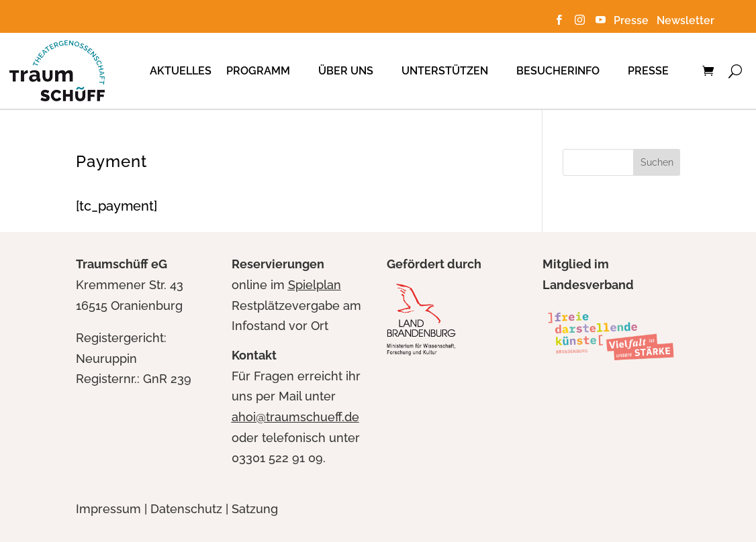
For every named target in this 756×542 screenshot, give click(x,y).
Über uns (346, 71)
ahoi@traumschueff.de (295, 417)
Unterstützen (445, 71)
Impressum (108, 509)
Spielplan (315, 285)
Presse (634, 20)
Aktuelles (181, 71)
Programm (258, 71)
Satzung (255, 509)
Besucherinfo (558, 71)
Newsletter (686, 20)
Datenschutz (186, 509)
